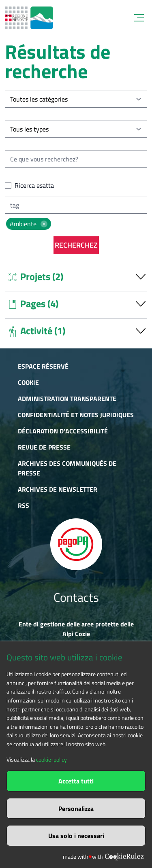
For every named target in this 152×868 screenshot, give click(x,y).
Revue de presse (44, 447)
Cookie (28, 382)
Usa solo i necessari (76, 836)
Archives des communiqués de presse (67, 468)
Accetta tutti (76, 781)
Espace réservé (43, 366)
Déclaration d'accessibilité (63, 431)
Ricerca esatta (34, 185)
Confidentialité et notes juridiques (76, 415)
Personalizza (76, 809)
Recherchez (76, 245)
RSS (24, 505)
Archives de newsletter (58, 489)
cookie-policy (51, 760)
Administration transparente (67, 399)
